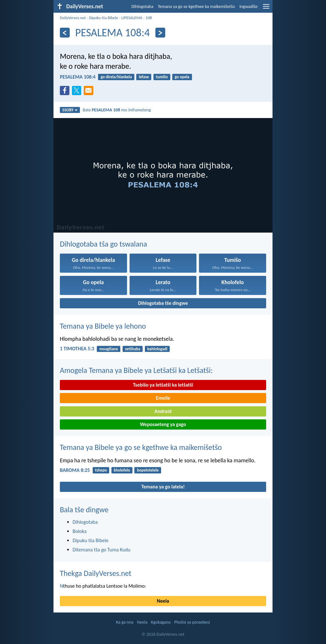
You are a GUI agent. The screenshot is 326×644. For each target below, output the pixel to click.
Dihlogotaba (142, 7)
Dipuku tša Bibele (103, 18)
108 (149, 18)
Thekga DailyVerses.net (96, 573)
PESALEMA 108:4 (78, 77)
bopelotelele (148, 470)
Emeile (163, 398)
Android (163, 411)
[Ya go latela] (160, 33)
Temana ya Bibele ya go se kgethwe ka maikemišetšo (141, 447)
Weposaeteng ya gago (163, 424)
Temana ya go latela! (163, 487)
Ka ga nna (125, 622)
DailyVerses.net (73, 18)
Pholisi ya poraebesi (192, 622)
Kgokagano (161, 622)
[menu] (266, 9)
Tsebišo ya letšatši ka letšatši (163, 385)
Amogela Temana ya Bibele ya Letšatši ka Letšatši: (136, 370)
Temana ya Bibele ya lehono (103, 326)
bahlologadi (157, 349)
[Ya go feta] (65, 33)
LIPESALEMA (132, 18)
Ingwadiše (248, 7)
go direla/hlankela (116, 77)
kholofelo (122, 470)
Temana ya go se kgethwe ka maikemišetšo (196, 7)
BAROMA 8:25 (75, 470)
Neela (163, 601)
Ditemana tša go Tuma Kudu (102, 550)
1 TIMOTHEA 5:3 (77, 349)
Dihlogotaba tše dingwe (163, 303)
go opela (182, 77)
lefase (144, 77)
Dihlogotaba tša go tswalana (103, 244)
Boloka (80, 531)
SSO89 (70, 110)
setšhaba (132, 349)
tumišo (162, 77)
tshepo (101, 470)
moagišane (109, 349)
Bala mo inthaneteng (117, 110)
